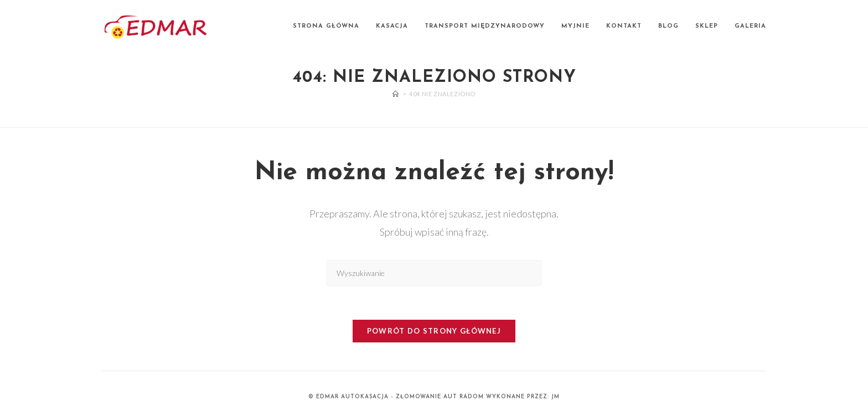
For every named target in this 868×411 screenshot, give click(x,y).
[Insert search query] (434, 273)
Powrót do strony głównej (434, 331)
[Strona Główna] (396, 94)
